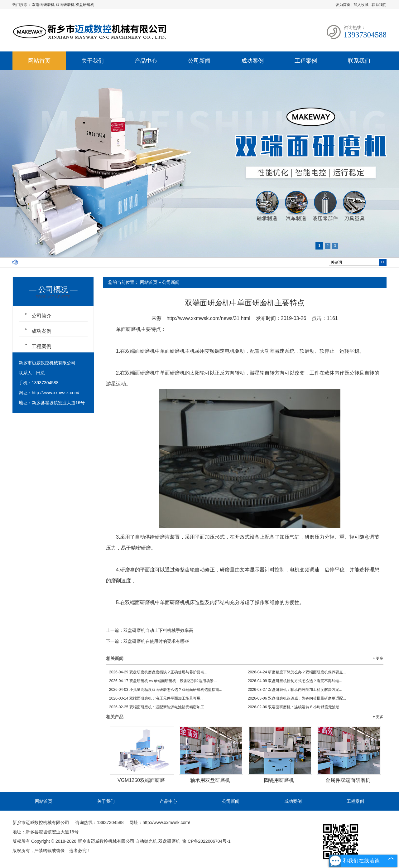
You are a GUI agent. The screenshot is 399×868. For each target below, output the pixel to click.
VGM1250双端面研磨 (141, 780)
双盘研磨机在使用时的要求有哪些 (156, 641)
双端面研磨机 (44, 5)
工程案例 (306, 61)
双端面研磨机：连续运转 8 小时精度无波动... (295, 707)
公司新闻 (199, 61)
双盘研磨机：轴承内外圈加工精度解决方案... (295, 690)
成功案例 (252, 61)
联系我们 (379, 5)
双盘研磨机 (85, 5)
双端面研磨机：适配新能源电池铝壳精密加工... (158, 707)
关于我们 (93, 61)
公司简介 (41, 316)
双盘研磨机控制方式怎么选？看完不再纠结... (295, 681)
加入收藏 (361, 5)
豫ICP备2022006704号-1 (206, 841)
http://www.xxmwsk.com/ (55, 393)
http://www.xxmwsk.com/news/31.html (208, 318)
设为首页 (343, 5)
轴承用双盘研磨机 (210, 780)
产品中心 (146, 61)
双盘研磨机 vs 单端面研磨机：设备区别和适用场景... (163, 681)
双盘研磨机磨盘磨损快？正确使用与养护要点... (158, 672)
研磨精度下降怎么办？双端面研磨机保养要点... (297, 672)
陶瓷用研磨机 (279, 780)
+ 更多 (378, 658)
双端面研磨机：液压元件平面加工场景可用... (156, 698)
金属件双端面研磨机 (348, 780)
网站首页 (39, 61)
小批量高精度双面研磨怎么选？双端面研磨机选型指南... (166, 690)
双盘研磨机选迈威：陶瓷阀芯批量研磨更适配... (297, 698)
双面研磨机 (66, 5)
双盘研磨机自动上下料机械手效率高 (158, 630)
